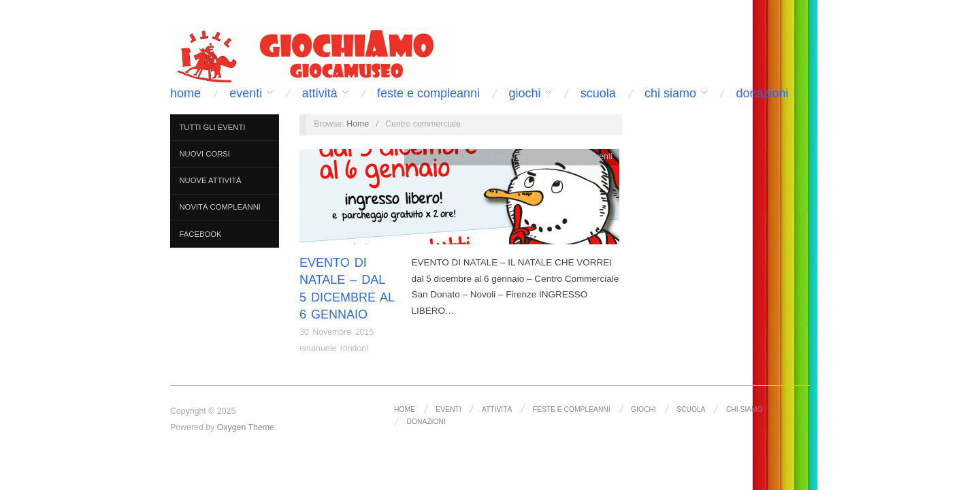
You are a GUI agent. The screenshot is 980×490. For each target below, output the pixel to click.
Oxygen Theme (246, 427)
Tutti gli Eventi (213, 127)
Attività (320, 93)
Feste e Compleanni (428, 93)
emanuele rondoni (334, 348)
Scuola (598, 93)
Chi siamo (670, 93)
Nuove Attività (211, 180)
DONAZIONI (762, 93)
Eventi (246, 93)
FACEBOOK (201, 234)
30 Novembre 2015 (337, 332)
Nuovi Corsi (205, 154)
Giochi (524, 93)
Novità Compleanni (220, 207)
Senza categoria (520, 157)
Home (185, 93)
